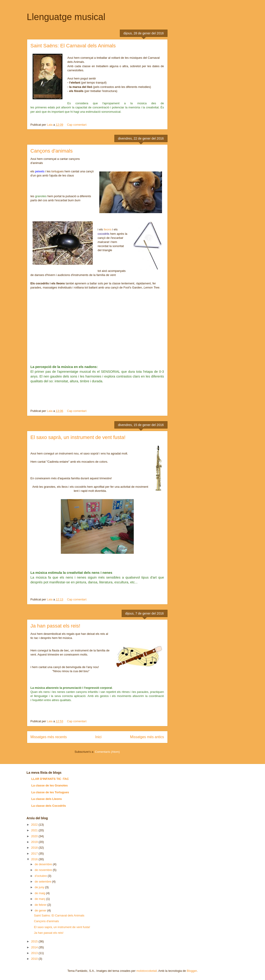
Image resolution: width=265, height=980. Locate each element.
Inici (98, 737)
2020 (35, 836)
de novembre (44, 870)
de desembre (44, 864)
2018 (35, 848)
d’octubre (41, 876)
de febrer (41, 905)
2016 (35, 859)
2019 (35, 842)
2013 (35, 953)
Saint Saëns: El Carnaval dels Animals (73, 46)
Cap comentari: (77, 125)
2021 (35, 830)
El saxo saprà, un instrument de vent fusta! (78, 437)
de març (40, 899)
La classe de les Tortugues (50, 792)
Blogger (192, 971)
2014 (35, 947)
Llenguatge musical (66, 17)
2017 (35, 854)
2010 (35, 959)
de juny (40, 887)
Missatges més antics (147, 737)
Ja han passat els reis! (55, 626)
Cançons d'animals (52, 151)
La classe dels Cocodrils (49, 806)
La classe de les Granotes (50, 785)
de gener (41, 910)
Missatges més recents (49, 737)
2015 (35, 941)
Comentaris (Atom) (107, 752)
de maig (40, 893)
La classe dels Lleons (47, 799)
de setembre (43, 882)
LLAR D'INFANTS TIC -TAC (50, 779)
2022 (35, 825)
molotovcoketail (147, 971)
